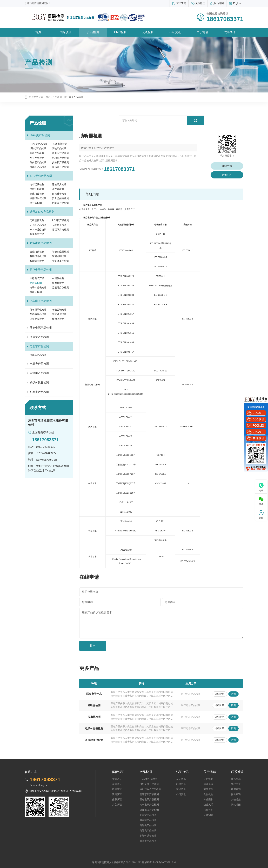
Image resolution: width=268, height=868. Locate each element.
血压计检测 (36, 292)
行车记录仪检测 (38, 310)
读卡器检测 (36, 203)
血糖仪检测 (58, 278)
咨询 (233, 694)
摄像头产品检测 (61, 153)
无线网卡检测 (59, 225)
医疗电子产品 (37, 278)
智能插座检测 (37, 261)
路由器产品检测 (38, 162)
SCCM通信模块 (38, 230)
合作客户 (208, 810)
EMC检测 (120, 32)
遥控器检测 (58, 189)
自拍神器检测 (59, 194)
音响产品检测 (59, 148)
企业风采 (208, 805)
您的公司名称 (90, 592)
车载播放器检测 (38, 314)
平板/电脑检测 (60, 144)
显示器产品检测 (61, 167)
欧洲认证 (117, 789)
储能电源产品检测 (41, 328)
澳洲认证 (117, 794)
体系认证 (117, 800)
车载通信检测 (59, 314)
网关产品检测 (37, 158)
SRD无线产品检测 (41, 176)
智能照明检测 (59, 256)
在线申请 (227, 166)
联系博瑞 (230, 32)
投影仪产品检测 (38, 148)
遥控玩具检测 (59, 185)
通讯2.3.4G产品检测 (42, 212)
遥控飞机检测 (37, 189)
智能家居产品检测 (41, 243)
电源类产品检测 (39, 364)
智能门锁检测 (37, 252)
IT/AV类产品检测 (40, 135)
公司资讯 (181, 794)
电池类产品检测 (39, 373)
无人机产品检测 (38, 225)
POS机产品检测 (61, 220)
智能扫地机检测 (38, 256)
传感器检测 (58, 319)
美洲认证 (117, 784)
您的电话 (87, 602)
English (237, 3)
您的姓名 (170, 602)
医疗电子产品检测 (41, 270)
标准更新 (181, 784)
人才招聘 (208, 815)
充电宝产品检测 (39, 337)
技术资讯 (181, 789)
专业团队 (208, 800)
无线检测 (148, 32)
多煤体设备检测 (39, 382)
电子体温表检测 (38, 288)
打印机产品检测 (38, 167)
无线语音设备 (37, 220)
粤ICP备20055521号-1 (164, 862)
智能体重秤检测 (61, 261)
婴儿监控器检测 (61, 198)
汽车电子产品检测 (41, 301)
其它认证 (117, 805)
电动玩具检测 (37, 185)
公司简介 (208, 779)
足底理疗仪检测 (61, 288)
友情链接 (236, 800)
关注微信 (200, 3)
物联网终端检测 (61, 230)
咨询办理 (227, 175)
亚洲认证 (117, 779)
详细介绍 (220, 694)
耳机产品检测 (37, 153)
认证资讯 (175, 32)
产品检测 (93, 32)
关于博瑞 (202, 32)
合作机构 (208, 794)
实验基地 (208, 784)
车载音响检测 (59, 310)
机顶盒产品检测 (61, 158)
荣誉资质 (208, 789)
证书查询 (181, 3)
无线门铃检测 (37, 194)
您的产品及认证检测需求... (98, 612)
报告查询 (236, 794)
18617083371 (119, 169)
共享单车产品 (37, 234)
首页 (38, 32)
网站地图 (219, 3)
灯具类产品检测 (39, 392)
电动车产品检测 (39, 346)
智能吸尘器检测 (61, 252)
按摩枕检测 (58, 283)
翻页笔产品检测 (61, 203)
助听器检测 (36, 283)
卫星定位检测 (37, 319)
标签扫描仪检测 (38, 198)
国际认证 (66, 32)
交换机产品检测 (61, 162)
